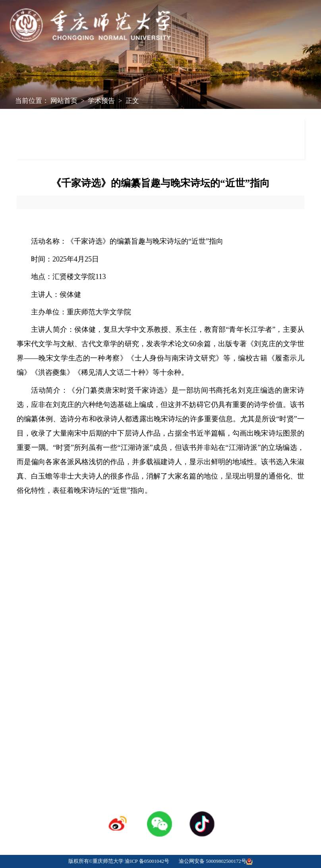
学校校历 (99, 693)
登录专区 (160, 706)
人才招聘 (160, 693)
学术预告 (101, 101)
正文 (132, 101)
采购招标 (222, 693)
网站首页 (64, 101)
